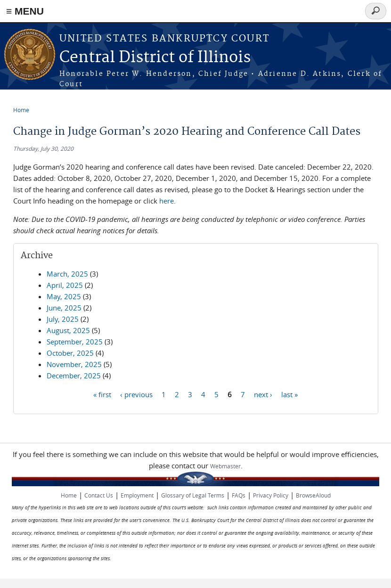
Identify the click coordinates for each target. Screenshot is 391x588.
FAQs (239, 495)
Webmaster (225, 466)
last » (289, 394)
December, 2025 (74, 376)
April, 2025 (65, 285)
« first (102, 394)
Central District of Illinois (155, 58)
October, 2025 (70, 353)
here (167, 201)
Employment (137, 495)
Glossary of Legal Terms (193, 495)
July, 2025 (63, 319)
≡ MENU (25, 11)
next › (263, 394)
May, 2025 (64, 296)
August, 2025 (68, 330)
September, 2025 (75, 342)
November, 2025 (74, 364)
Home (21, 110)
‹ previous (136, 394)
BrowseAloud (313, 495)
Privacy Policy (271, 495)
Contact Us (99, 495)
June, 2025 (64, 308)
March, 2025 (67, 274)
